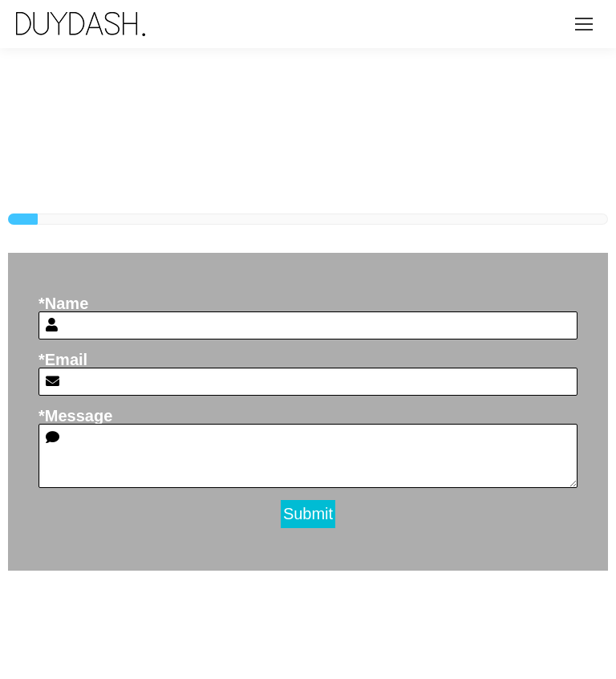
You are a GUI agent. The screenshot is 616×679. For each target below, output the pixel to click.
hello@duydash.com (520, 600)
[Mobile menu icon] (584, 24)
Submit (308, 514)
